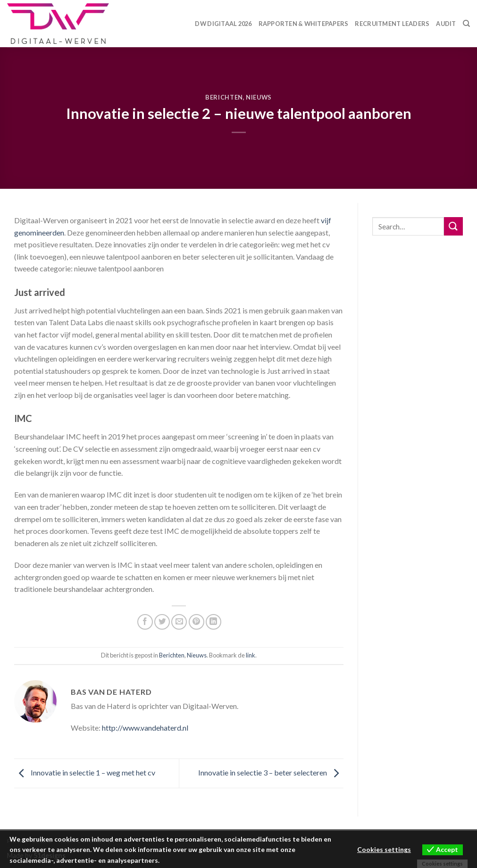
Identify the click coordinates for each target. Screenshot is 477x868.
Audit (446, 24)
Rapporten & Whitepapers (304, 24)
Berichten (224, 97)
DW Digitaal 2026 (223, 24)
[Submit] (453, 226)
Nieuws (259, 97)
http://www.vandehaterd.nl (145, 728)
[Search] (466, 24)
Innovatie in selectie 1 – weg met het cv (85, 772)
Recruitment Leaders (392, 24)
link (251, 655)
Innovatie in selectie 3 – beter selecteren (271, 772)
